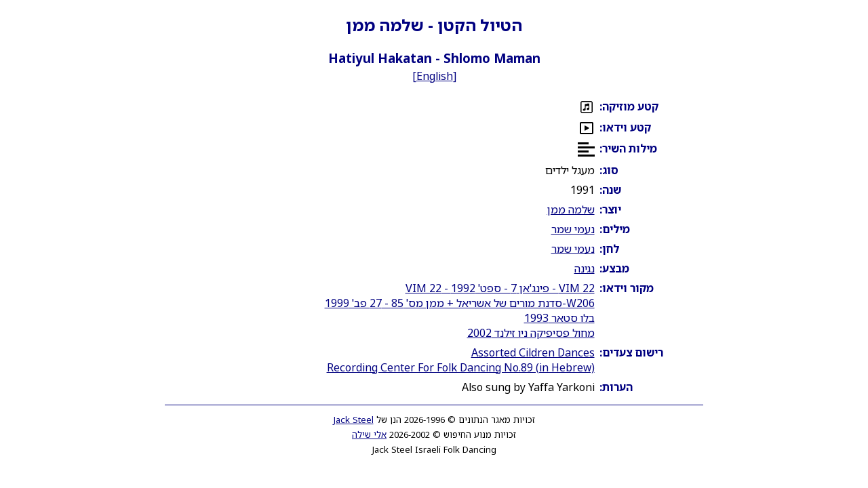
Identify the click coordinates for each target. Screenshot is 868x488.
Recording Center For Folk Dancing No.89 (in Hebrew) (461, 367)
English (435, 76)
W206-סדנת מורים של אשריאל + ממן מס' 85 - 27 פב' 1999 (460, 303)
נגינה (585, 268)
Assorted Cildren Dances (533, 352)
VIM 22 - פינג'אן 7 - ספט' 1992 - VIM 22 (500, 288)
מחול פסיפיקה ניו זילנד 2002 (531, 333)
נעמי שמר (573, 229)
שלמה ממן (571, 209)
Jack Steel (354, 420)
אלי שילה (369, 434)
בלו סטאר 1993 (559, 318)
